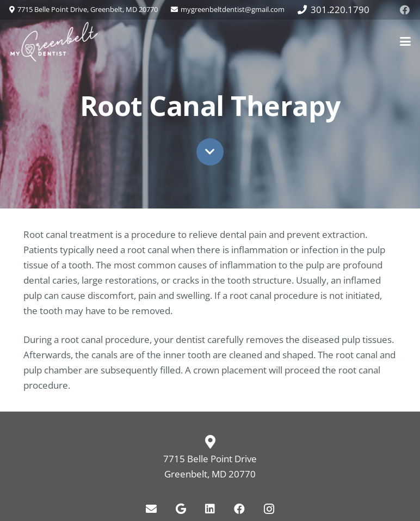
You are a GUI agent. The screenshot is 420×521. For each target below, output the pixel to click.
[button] (405, 41)
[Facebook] (405, 10)
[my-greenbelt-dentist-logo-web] (54, 42)
